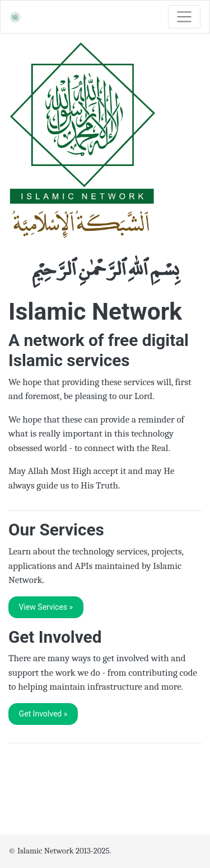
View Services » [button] (46, 607)
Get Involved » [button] (43, 714)
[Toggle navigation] (184, 17)
